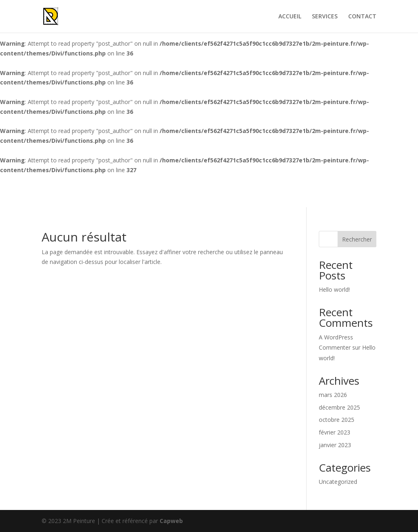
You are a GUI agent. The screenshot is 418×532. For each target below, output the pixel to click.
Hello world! (334, 289)
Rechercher (357, 239)
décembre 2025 (339, 407)
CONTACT (362, 17)
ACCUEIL (290, 17)
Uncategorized (338, 482)
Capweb (171, 521)
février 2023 (335, 432)
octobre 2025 (337, 420)
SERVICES (325, 17)
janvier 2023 (335, 445)
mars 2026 (333, 395)
